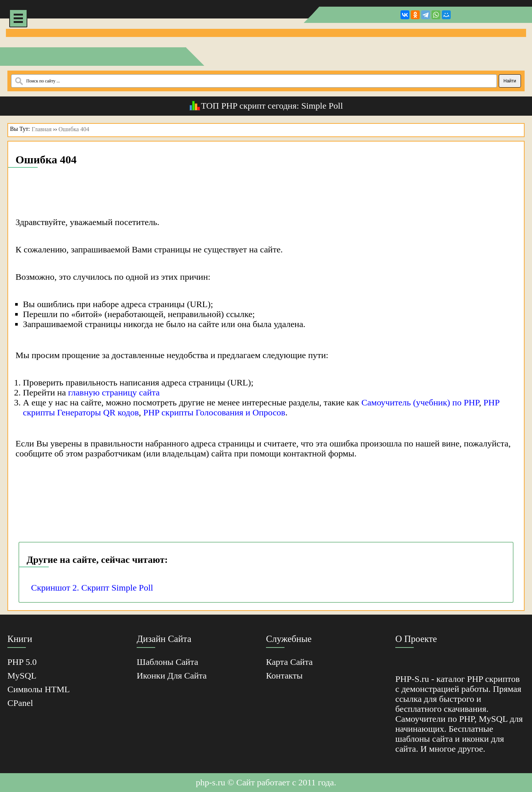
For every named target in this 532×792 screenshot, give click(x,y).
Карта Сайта (289, 662)
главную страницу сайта (114, 392)
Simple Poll (322, 106)
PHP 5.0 (22, 662)
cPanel (20, 703)
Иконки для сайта (172, 676)
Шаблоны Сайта (167, 662)
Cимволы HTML (39, 689)
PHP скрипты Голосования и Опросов (214, 412)
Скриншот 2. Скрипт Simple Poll (92, 588)
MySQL (22, 676)
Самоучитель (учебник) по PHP (420, 402)
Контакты (284, 676)
